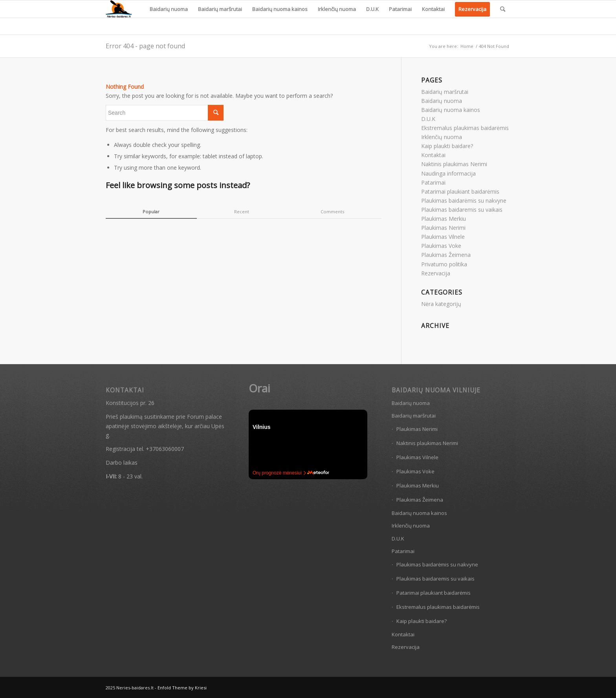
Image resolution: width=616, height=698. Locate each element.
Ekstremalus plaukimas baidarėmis (465, 128)
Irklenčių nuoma (442, 137)
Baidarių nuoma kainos (451, 110)
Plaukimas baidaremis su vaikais (462, 210)
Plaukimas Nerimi (443, 228)
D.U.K (428, 119)
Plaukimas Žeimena (446, 255)
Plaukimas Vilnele (443, 237)
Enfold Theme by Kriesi (182, 688)
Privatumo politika (444, 264)
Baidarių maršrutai (445, 92)
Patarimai (433, 182)
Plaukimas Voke (441, 246)
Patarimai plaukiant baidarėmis (460, 191)
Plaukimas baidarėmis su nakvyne (464, 201)
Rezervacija (436, 273)
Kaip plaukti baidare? (447, 146)
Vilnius (262, 427)
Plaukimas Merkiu (444, 219)
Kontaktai (433, 155)
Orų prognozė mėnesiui (279, 473)
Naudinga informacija (448, 173)
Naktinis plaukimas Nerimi (454, 164)
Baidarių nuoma (442, 101)
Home (467, 46)
